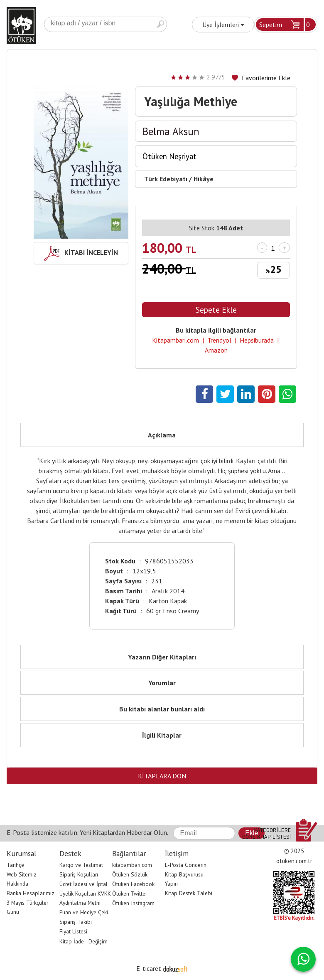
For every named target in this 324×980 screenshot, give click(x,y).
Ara (160, 24)
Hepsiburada (257, 340)
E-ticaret (149, 968)
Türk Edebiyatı (166, 179)
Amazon (216, 350)
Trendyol (219, 340)
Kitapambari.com (175, 340)
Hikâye (204, 179)
